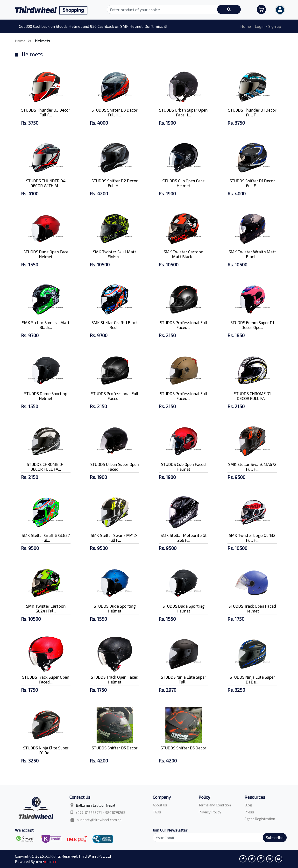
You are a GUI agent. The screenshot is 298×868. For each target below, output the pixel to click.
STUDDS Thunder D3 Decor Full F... (46, 112)
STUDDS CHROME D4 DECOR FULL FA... (46, 467)
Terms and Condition (215, 805)
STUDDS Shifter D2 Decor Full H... (115, 183)
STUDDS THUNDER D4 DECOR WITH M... (46, 183)
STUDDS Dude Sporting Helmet (115, 608)
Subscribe (275, 837)
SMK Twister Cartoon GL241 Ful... (46, 608)
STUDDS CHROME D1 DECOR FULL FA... (252, 396)
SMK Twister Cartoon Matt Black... (184, 254)
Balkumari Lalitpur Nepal (96, 805)
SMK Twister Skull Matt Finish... (115, 254)
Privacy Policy (210, 812)
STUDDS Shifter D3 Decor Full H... (115, 112)
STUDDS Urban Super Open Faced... (115, 467)
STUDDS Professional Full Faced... (184, 325)
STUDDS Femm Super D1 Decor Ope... (252, 325)
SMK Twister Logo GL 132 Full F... (252, 538)
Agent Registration (260, 819)
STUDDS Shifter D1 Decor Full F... (252, 183)
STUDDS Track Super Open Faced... (46, 679)
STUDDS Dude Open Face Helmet (46, 254)
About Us (160, 805)
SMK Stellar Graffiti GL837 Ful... (46, 538)
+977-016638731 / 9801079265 (100, 812)
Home (246, 26)
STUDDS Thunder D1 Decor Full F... (252, 112)
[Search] (217, 838)
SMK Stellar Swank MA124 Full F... (115, 538)
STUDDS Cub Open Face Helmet (183, 183)
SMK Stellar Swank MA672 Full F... (252, 467)
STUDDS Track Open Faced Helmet (252, 608)
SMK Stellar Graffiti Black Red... (115, 325)
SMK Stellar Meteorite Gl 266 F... (184, 538)
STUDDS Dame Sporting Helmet (46, 396)
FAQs (157, 812)
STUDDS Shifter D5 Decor (115, 748)
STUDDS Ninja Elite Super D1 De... (252, 679)
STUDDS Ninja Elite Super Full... (184, 679)
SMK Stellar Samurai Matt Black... (46, 325)
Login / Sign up (268, 26)
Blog (248, 805)
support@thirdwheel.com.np (99, 820)
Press (249, 812)
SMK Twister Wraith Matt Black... (252, 254)
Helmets (42, 41)
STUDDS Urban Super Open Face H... (183, 112)
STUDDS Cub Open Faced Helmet (183, 467)
